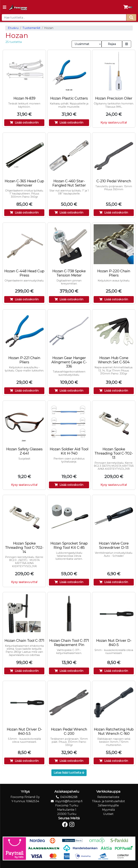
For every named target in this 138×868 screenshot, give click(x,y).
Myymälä (108, 810)
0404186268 (69, 797)
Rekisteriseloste (108, 797)
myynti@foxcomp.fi (69, 801)
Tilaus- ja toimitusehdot (108, 801)
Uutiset (108, 814)
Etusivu (13, 28)
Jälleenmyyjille (108, 805)
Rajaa (112, 44)
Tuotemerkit (31, 28)
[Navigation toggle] (5, 8)
